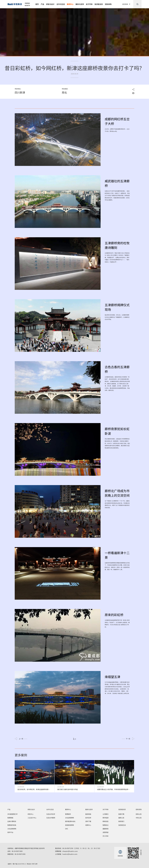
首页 (37, 4)
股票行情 (121, 814)
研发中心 (31, 814)
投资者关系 (99, 4)
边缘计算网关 (12, 821)
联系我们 (121, 821)
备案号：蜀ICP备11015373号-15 (17, 864)
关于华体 (89, 4)
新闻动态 (106, 821)
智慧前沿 (106, 825)
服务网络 (88, 814)
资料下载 (88, 821)
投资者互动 (122, 825)
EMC (67, 829)
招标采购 (108, 4)
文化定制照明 (12, 829)
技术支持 (88, 818)
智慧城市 (68, 814)
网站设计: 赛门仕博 (32, 864)
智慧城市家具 (12, 825)
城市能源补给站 (70, 821)
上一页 (23, 739)
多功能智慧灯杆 (13, 814)
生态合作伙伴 (51, 814)
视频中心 (88, 825)
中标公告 (139, 818)
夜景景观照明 (69, 825)
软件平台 (10, 832)
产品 (42, 4)
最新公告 (121, 818)
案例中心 (70, 4)
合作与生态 (61, 4)
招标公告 (139, 814)
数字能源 (106, 818)
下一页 (126, 739)
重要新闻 (106, 829)
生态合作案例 (51, 818)
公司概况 (106, 814)
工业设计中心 (32, 818)
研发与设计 (50, 4)
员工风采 (106, 836)
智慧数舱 (10, 818)
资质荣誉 (106, 832)
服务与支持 (80, 4)
